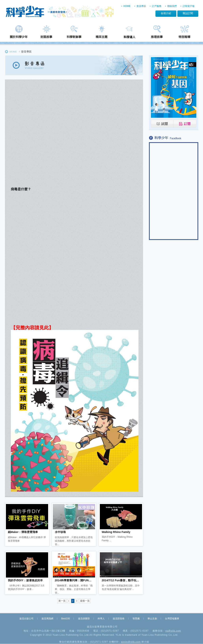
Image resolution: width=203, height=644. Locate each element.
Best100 (65, 619)
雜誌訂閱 (188, 13)
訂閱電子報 (189, 6)
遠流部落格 (119, 619)
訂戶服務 (157, 6)
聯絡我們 (172, 6)
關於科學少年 (19, 33)
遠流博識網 (47, 619)
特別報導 (184, 33)
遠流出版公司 (26, 619)
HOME (127, 6)
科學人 (101, 619)
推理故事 (157, 33)
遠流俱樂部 (84, 619)
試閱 (162, 124)
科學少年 (61, 12)
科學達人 (129, 33)
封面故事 (46, 33)
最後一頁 (85, 601)
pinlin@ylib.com (131, 642)
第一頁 (62, 601)
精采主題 (102, 33)
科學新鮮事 (74, 33)
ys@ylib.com (173, 631)
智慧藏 (136, 619)
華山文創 (152, 619)
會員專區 (141, 6)
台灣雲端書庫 (172, 619)
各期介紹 (166, 13)
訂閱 (185, 124)
